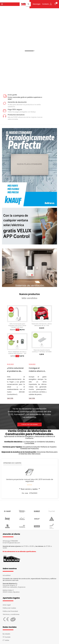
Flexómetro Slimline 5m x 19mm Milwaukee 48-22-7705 (42, 324)
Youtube (7, 636)
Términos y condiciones (11, 614)
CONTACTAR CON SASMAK (29, 424)
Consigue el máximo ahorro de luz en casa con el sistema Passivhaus (37, 369)
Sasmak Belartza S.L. (10, 583)
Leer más (10, 398)
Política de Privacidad (10, 611)
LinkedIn (6, 633)
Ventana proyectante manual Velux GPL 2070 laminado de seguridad (30, 480)
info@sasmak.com (13, 542)
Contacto (45, 4)
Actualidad (7, 575)
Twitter (6, 640)
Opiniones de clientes (12, 462)
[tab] (29, 294)
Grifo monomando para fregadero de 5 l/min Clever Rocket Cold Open (17, 325)
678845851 (14, 540)
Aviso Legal (7, 604)
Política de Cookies (9, 607)
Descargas (36, 4)
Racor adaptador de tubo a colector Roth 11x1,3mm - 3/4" (17, 352)
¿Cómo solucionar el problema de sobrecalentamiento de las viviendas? (16, 369)
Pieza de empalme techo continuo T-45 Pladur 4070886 (42, 350)
